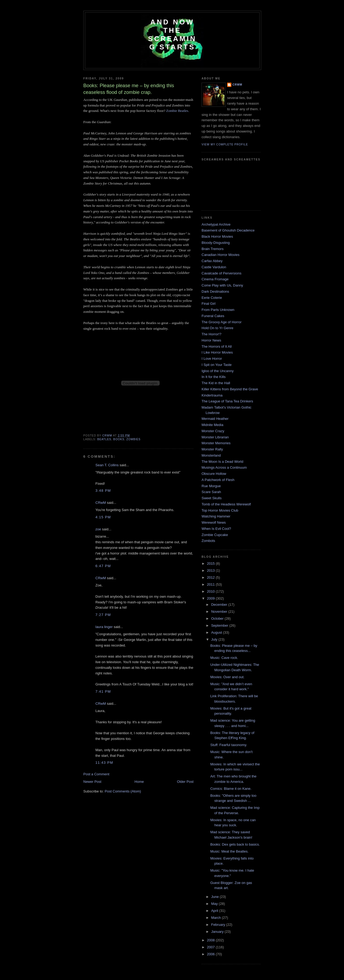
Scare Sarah (211, 492)
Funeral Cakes (213, 316)
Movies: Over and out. (227, 677)
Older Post (185, 782)
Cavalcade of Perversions (221, 273)
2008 (211, 940)
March (217, 918)
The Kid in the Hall (216, 383)
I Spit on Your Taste (217, 365)
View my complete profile (225, 144)
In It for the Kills (214, 377)
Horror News (211, 340)
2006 (211, 954)
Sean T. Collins (107, 465)
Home (139, 782)
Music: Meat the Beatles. (229, 851)
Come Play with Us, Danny (222, 285)
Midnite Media (212, 425)
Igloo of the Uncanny (218, 371)
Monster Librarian (215, 437)
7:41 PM (103, 691)
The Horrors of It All (217, 346)
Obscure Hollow (214, 474)
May (215, 904)
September (220, 625)
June (216, 897)
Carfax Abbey (212, 261)
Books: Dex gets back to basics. (235, 844)
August (217, 632)
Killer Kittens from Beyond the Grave (230, 389)
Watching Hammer (216, 516)
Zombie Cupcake (215, 535)
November (220, 612)
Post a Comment (96, 774)
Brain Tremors (213, 249)
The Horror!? (212, 334)
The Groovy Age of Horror (222, 322)
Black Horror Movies (217, 236)
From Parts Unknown (218, 310)
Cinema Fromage (215, 279)
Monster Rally (212, 449)
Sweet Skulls (212, 498)
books (119, 439)
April (215, 911)
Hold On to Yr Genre (217, 328)
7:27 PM (103, 615)
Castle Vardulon (214, 267)
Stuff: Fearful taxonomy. (229, 745)
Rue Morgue (211, 486)
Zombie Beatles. (178, 111)
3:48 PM (103, 491)
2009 (211, 598)
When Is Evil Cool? (216, 529)
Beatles (104, 439)
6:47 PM (103, 566)
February (219, 925)
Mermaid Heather (215, 419)
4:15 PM (103, 517)
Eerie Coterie (212, 298)
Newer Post (92, 782)
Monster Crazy (213, 431)
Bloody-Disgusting (216, 243)
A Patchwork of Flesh (218, 480)
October (218, 619)
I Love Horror (212, 359)
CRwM (101, 503)
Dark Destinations (215, 291)
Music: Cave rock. (224, 658)
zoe (98, 529)
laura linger (104, 627)
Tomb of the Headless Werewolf (226, 504)
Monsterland (211, 455)
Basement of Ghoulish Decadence (228, 230)
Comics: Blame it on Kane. (231, 789)
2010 (211, 591)
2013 (211, 570)
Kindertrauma (212, 395)
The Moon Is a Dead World (222, 462)
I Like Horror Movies (217, 352)
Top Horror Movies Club (220, 510)
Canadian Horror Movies (221, 255)
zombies (133, 439)
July (215, 639)
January (218, 932)
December (220, 605)
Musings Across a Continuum (224, 467)
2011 (211, 584)
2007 (211, 947)
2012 (211, 577)
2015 (211, 564)
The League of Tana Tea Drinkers (227, 401)
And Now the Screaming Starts (172, 34)
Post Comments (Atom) (123, 791)
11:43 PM (104, 763)
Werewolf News (214, 522)
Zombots (208, 541)
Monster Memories (216, 443)
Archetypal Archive (216, 224)
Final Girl (209, 304)
